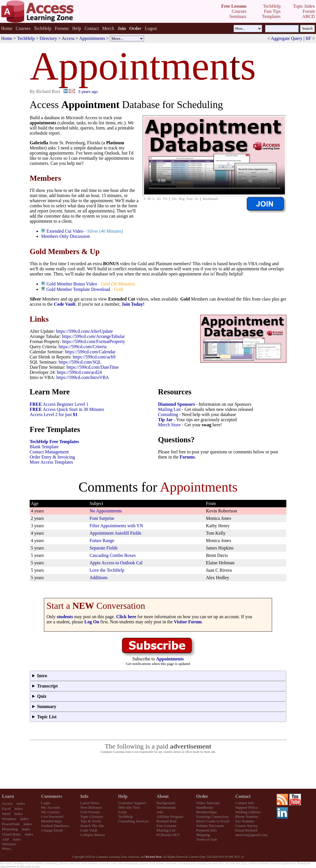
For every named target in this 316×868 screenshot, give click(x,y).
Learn (8, 796)
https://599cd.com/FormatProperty (94, 341)
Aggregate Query (287, 38)
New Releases (91, 807)
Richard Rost (167, 821)
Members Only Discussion (65, 236)
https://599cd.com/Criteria (82, 347)
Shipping (203, 835)
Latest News (90, 803)
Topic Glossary (92, 817)
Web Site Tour (129, 807)
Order (202, 796)
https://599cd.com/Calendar (90, 352)
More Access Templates (51, 462)
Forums (62, 28)
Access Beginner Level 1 (59, 404)
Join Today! (133, 304)
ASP (5, 839)
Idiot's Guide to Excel (213, 821)
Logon (151, 28)
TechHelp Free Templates (54, 442)
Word (6, 814)
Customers (52, 796)
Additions (99, 578)
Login (46, 803)
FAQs (122, 812)
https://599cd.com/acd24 (79, 372)
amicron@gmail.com (251, 835)
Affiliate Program (170, 817)
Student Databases (55, 826)
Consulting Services (133, 821)
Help (77, 28)
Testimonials (166, 807)
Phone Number (247, 817)
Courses (23, 28)
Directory (48, 38)
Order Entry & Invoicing (52, 457)
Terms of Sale (207, 839)
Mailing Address (248, 812)
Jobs (160, 812)
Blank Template (44, 447)
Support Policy (247, 807)
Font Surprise (102, 518)
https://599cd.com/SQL (80, 362)
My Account (50, 807)
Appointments (92, 38)
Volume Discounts (210, 826)
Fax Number (245, 821)
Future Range (102, 541)
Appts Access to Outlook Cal (116, 563)
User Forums (90, 812)
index (21, 803)
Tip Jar (165, 420)
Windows (9, 819)
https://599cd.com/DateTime (93, 367)
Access (68, 38)
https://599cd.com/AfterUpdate (84, 331)
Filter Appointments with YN (116, 526)
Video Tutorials (208, 803)
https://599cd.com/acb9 (94, 357)
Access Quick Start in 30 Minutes (67, 409)
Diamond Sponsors (176, 404)
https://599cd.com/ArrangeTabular (93, 336)
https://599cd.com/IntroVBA (82, 377)
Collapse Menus (93, 835)
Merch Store (169, 425)
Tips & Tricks (91, 821)
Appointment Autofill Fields (115, 533)
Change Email (52, 830)
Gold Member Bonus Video (72, 284)
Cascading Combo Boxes (113, 555)
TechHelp (42, 28)
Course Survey (247, 826)
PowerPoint (11, 824)
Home (7, 28)
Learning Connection (212, 817)
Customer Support (132, 803)
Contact (92, 28)
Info (84, 796)
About (163, 796)
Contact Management (49, 452)
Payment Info (206, 830)
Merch (108, 28)
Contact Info (245, 803)
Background (166, 803)
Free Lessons (167, 826)
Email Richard (246, 830)
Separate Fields (104, 548)
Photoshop (10, 829)
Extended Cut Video (65, 231)
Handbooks (205, 807)
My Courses (50, 812)
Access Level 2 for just (54, 414)
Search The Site (92, 826)
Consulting (168, 414)
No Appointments (106, 511)
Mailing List (169, 409)
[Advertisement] (158, 771)
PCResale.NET (168, 835)
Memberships (51, 821)
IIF (308, 38)
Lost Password (52, 817)
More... (8, 848)
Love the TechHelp (107, 570)
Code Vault (65, 304)
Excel (6, 809)
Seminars (9, 844)
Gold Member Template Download (78, 289)
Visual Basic (12, 834)
